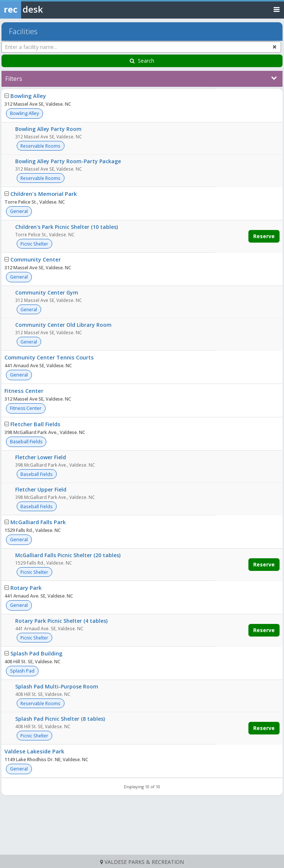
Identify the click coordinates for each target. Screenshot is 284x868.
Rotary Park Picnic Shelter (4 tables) (61, 621)
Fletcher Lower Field (41, 457)
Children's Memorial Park (44, 194)
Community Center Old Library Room (63, 325)
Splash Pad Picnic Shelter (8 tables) (60, 719)
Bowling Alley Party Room (48, 129)
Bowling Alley (28, 96)
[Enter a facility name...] (141, 47)
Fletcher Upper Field (41, 489)
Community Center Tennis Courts (49, 357)
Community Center (36, 259)
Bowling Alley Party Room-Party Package (68, 161)
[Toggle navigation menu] (277, 9)
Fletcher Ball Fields (35, 424)
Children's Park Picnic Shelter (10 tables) (67, 227)
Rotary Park (26, 588)
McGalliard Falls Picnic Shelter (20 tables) (68, 555)
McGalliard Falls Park (38, 522)
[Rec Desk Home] (41, 9)
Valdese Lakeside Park (34, 751)
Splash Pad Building (36, 653)
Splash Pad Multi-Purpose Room (57, 686)
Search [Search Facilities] (142, 61)
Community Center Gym (47, 292)
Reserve (264, 236)
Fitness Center (24, 391)
